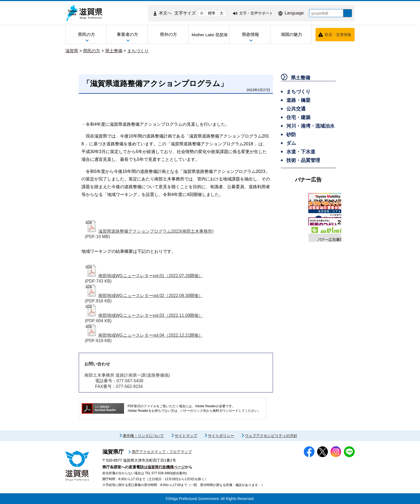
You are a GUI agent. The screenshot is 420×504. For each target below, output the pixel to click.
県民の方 (92, 51)
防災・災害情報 (338, 35)
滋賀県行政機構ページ (166, 467)
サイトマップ (186, 436)
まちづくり (138, 51)
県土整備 (114, 51)
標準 (208, 13)
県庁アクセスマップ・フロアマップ (162, 452)
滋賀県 (72, 51)
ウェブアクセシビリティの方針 (271, 436)
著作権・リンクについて (143, 436)
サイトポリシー (221, 436)
